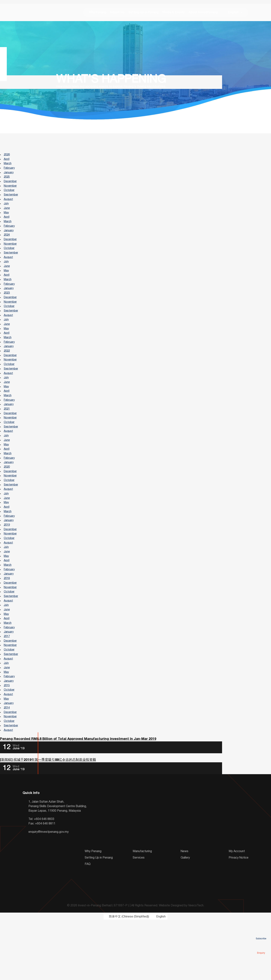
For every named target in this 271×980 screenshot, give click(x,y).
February (10, 171)
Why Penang (98, 13)
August (9, 205)
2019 (7, 563)
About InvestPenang (203, 13)
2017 (7, 685)
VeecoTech (196, 965)
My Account (237, 910)
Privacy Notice (239, 917)
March (8, 166)
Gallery (185, 917)
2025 (7, 181)
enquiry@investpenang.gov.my (49, 891)
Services (139, 917)
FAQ (88, 923)
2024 (7, 245)
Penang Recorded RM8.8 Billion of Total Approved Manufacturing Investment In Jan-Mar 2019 (78, 798)
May (7, 220)
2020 (7, 499)
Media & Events (174, 13)
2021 (7, 436)
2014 (7, 764)
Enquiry (261, 948)
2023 (7, 308)
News (185, 910)
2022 (7, 372)
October (10, 196)
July (6, 210)
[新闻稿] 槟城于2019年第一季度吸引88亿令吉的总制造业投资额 (48, 819)
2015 (7, 739)
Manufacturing (142, 910)
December (11, 186)
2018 (7, 622)
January (9, 176)
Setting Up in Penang (143, 13)
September (11, 201)
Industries (117, 13)
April (7, 161)
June (7, 215)
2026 (7, 156)
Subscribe (261, 933)
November (11, 191)
